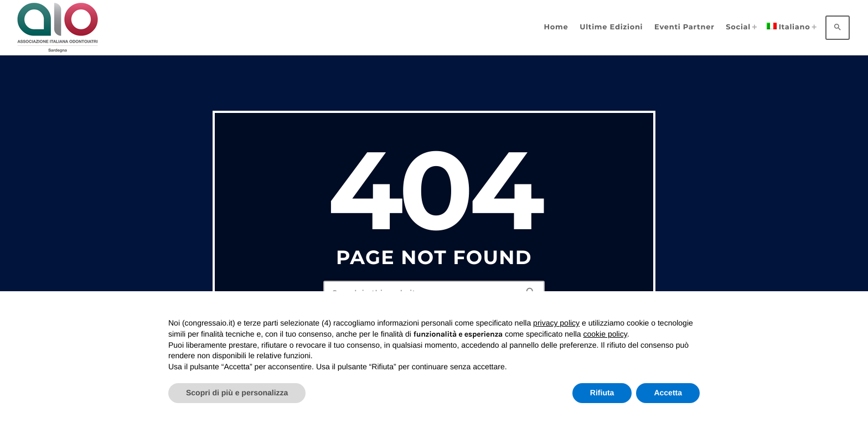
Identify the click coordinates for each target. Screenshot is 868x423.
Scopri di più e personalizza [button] (237, 393)
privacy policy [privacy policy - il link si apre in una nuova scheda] (556, 323)
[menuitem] (790, 27)
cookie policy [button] (605, 334)
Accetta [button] (668, 393)
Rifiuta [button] (602, 393)
